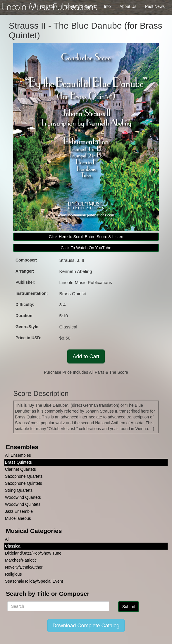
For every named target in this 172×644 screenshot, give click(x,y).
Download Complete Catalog (86, 626)
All (7, 539)
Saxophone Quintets (24, 483)
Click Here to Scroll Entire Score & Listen (86, 237)
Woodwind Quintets (23, 504)
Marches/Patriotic (21, 560)
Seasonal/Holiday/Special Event (34, 581)
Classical (13, 546)
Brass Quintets (18, 462)
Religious (13, 574)
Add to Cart (86, 356)
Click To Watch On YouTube (86, 248)
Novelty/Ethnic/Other (24, 567)
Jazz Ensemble (19, 511)
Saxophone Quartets (24, 476)
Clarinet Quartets (20, 469)
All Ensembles (18, 455)
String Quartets (19, 490)
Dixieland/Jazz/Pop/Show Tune (33, 553)
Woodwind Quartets (23, 497)
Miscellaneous (18, 518)
